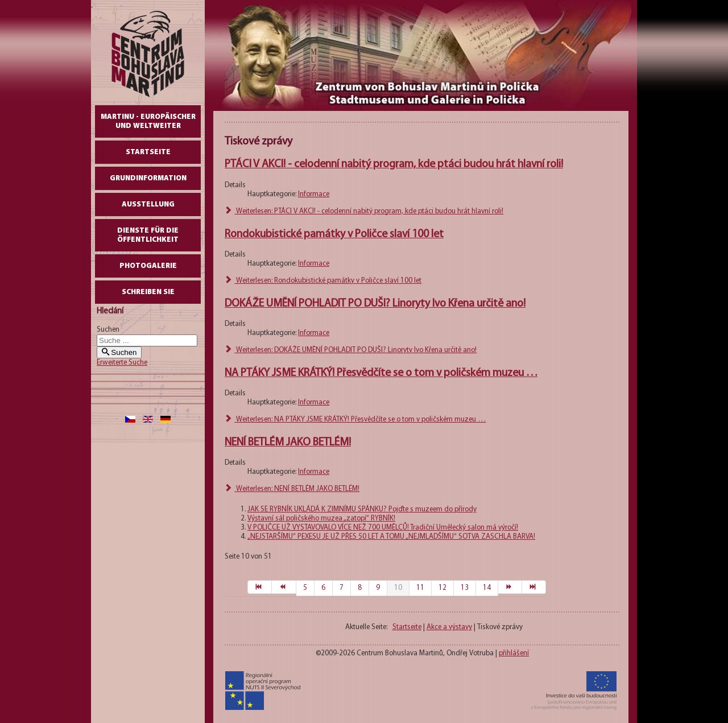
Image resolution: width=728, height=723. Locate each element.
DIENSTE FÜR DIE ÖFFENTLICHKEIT (148, 235)
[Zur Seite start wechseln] (260, 587)
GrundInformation (148, 178)
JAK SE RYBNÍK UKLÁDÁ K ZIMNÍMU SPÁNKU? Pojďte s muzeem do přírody (362, 509)
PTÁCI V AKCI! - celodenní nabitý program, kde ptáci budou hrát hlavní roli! (394, 164)
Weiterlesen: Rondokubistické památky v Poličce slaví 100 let (323, 281)
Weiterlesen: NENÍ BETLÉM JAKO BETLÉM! (292, 489)
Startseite (148, 152)
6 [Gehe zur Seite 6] (323, 588)
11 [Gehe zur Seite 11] (420, 588)
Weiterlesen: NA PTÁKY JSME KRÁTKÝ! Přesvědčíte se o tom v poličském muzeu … (355, 420)
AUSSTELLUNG (148, 204)
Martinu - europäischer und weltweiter (148, 121)
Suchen (108, 330)
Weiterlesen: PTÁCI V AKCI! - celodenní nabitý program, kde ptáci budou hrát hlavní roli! (364, 211)
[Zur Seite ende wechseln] (534, 587)
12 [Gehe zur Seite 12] (442, 588)
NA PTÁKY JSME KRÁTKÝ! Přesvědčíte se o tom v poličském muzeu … (381, 373)
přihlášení (514, 653)
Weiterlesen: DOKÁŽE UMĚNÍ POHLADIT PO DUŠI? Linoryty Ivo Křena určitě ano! (351, 350)
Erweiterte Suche (122, 363)
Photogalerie (148, 266)
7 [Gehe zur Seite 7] (342, 588)
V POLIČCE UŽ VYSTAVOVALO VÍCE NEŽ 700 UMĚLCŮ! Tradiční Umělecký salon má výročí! (383, 528)
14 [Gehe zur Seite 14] (487, 588)
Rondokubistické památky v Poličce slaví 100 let (334, 234)
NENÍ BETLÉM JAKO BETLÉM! (288, 443)
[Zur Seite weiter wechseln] (510, 587)
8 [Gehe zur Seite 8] (360, 588)
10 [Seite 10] (398, 588)
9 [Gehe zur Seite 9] (378, 588)
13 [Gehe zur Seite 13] (465, 588)
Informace (314, 194)
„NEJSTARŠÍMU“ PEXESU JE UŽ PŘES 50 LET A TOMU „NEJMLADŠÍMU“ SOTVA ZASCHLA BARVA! (391, 537)
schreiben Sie (148, 292)
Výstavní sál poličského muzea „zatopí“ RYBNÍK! (321, 519)
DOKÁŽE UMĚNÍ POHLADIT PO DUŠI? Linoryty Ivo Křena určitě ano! (375, 304)
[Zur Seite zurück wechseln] (284, 587)
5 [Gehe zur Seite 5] (305, 588)
